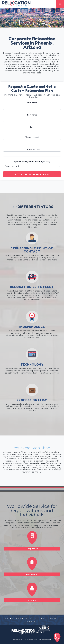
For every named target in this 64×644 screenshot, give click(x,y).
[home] (16, 4)
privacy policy (25, 618)
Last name (32, 115)
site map (40, 618)
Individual (32, 574)
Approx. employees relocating (32, 162)
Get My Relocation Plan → (32, 174)
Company (32, 149)
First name (32, 103)
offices (31, 621)
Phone (32, 137)
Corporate (32, 548)
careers (52, 618)
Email (32, 127)
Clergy (32, 600)
